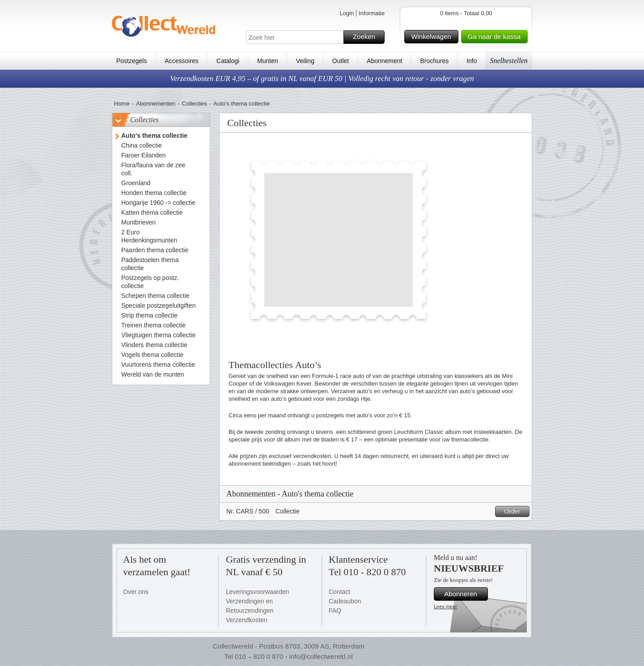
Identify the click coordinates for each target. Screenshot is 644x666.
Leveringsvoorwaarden (258, 592)
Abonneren (465, 594)
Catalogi (228, 61)
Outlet (341, 61)
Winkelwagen (433, 37)
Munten (268, 61)
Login (347, 13)
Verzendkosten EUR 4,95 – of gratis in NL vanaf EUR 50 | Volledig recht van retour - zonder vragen (322, 78)
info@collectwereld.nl (321, 656)
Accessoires (181, 61)
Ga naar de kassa (496, 37)
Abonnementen (156, 104)
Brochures (434, 61)
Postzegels (131, 61)
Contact (339, 592)
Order (515, 511)
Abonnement (384, 61)
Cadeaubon (345, 601)
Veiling (305, 61)
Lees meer (445, 607)
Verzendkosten (247, 620)
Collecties (195, 104)
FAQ (335, 611)
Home (122, 104)
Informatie (372, 13)
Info (472, 61)
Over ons (136, 592)
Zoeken (367, 37)
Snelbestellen (508, 61)
